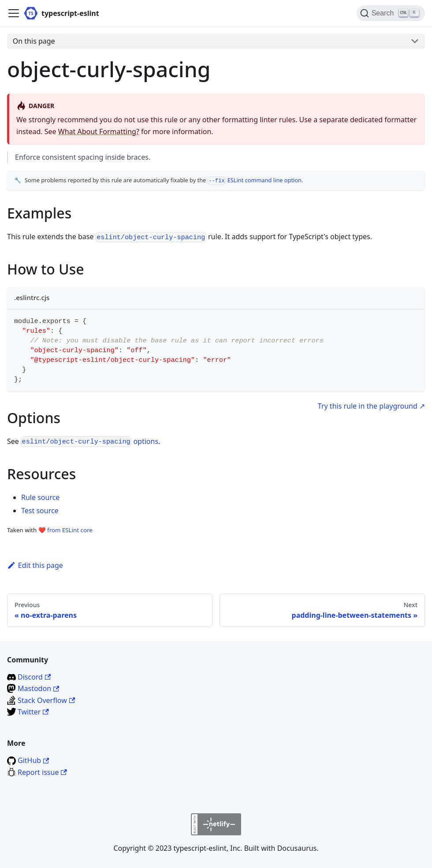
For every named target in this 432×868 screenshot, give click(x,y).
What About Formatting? (99, 132)
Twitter (33, 712)
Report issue (42, 772)
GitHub (33, 760)
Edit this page (35, 565)
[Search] (391, 13)
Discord (34, 677)
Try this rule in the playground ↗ (371, 406)
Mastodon (38, 688)
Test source (40, 511)
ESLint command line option (255, 180)
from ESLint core (70, 530)
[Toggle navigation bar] (14, 13)
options (89, 441)
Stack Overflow (46, 700)
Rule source (40, 497)
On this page (34, 41)
